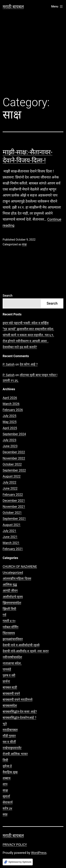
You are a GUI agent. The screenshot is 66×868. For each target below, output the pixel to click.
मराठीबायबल (10, 730)
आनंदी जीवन (10, 591)
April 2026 (10, 398)
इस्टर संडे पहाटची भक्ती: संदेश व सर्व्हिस (26, 323)
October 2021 (12, 513)
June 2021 (10, 537)
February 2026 (13, 410)
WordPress (39, 853)
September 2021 (14, 519)
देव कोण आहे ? (29, 364)
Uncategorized (13, 573)
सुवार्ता (6, 796)
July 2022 (10, 482)
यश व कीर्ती (9, 742)
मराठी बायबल (13, 7)
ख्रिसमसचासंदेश (12, 603)
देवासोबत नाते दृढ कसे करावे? (20, 347)
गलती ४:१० (9, 621)
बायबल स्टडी (10, 687)
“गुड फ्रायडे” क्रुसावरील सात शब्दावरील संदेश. (28, 329)
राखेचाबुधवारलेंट (12, 748)
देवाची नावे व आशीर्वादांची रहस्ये (21, 645)
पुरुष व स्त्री (9, 675)
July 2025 (10, 416)
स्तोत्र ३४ (7, 808)
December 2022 (14, 452)
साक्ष (24, 244)
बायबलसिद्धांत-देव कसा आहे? (20, 712)
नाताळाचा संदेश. (12, 663)
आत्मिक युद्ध (10, 585)
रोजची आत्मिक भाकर (15, 754)
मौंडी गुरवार (9, 736)
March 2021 (11, 543)
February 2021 (13, 549)
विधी (5, 760)
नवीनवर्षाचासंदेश (12, 657)
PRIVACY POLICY (15, 845)
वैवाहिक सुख (10, 772)
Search (8, 295)
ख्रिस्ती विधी (9, 609)
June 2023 (10, 446)
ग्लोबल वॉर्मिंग (10, 627)
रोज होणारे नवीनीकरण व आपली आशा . (26, 341)
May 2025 (10, 422)
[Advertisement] (33, 56)
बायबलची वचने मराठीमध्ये (18, 700)
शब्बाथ (7, 778)
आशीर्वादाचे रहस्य (13, 597)
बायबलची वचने (11, 693)
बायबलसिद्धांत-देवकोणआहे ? (19, 718)
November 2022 (14, 458)
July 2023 (10, 440)
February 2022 (13, 494)
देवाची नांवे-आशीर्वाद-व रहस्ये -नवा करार (26, 651)
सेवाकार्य (8, 802)
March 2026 (11, 404)
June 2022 (10, 488)
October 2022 (12, 464)
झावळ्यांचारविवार (13, 639)
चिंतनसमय (9, 633)
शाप (5, 784)
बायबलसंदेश (10, 706)
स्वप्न (5, 814)
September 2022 (14, 470)
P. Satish (9, 364)
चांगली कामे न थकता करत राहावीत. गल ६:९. (28, 335)
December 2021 (14, 501)
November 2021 (14, 507)
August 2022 (12, 476)
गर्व (4, 615)
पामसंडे (7, 669)
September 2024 (14, 434)
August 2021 (12, 525)
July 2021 (10, 531)
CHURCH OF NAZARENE (20, 566)
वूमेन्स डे (7, 766)
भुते (5, 724)
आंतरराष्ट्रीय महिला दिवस (17, 579)
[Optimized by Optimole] (18, 862)
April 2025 (10, 428)
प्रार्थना (6, 681)
